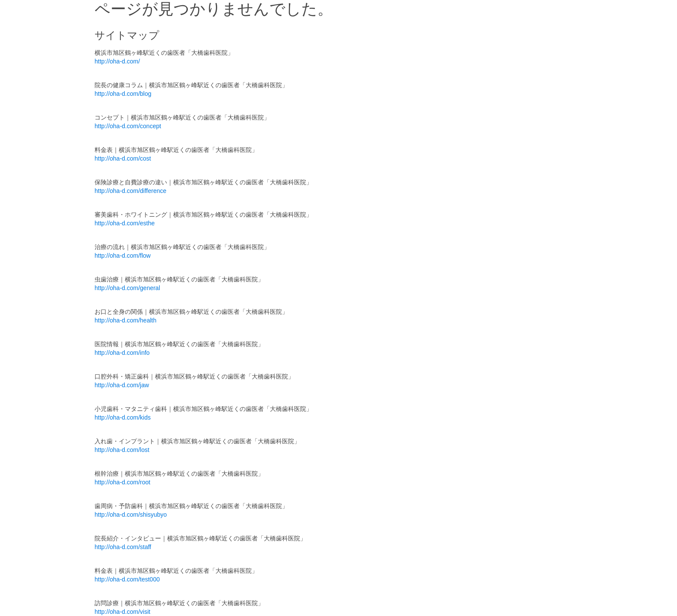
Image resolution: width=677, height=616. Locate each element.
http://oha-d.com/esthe (125, 223)
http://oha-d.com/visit (122, 612)
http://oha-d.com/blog (123, 94)
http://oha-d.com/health (125, 320)
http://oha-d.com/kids (123, 417)
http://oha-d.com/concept (128, 126)
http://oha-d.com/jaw (122, 385)
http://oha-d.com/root (122, 482)
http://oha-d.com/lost (122, 450)
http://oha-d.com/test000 (127, 579)
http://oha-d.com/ (117, 61)
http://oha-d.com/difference (130, 191)
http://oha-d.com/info (122, 353)
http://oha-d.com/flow (123, 256)
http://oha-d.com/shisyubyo (131, 515)
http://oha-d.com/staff (123, 547)
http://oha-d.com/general (127, 288)
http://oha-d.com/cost (123, 158)
